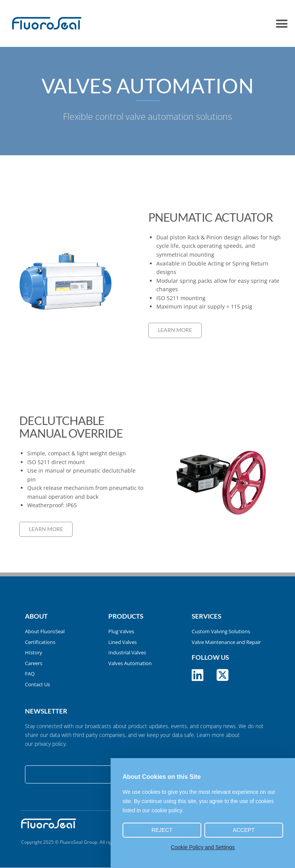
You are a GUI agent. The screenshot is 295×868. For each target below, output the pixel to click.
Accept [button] (244, 830)
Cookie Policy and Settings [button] (203, 847)
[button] (282, 23)
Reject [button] (162, 830)
